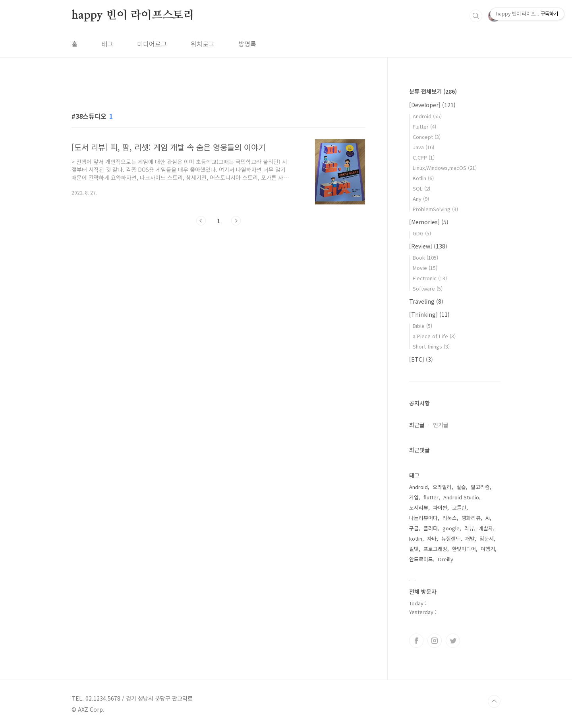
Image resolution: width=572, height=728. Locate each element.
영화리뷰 (471, 518)
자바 (432, 538)
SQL (421, 188)
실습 (461, 487)
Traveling (426, 301)
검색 (476, 16)
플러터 (431, 528)
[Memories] (429, 222)
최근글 (417, 425)
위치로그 (203, 44)
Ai (488, 518)
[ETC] (421, 359)
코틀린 (459, 507)
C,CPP (424, 157)
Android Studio (461, 497)
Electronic (430, 278)
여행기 (488, 549)
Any (421, 199)
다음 (236, 221)
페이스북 (416, 641)
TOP (494, 701)
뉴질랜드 (451, 538)
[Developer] (432, 105)
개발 (470, 538)
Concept (427, 137)
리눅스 (450, 518)
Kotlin (423, 178)
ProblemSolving (435, 209)
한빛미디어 (464, 549)
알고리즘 (480, 487)
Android (427, 116)
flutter (431, 497)
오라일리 (442, 487)
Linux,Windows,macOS (445, 168)
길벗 (414, 549)
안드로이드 (421, 559)
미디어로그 (152, 44)
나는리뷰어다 (423, 518)
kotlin (416, 538)
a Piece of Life (434, 336)
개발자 (486, 528)
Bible (422, 326)
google (451, 528)
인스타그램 (435, 641)
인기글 (441, 425)
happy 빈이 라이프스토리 (133, 15)
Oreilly (445, 559)
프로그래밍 (435, 549)
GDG (422, 233)
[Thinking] (429, 314)
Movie (425, 268)
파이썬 (440, 507)
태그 (107, 44)
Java (423, 147)
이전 (201, 221)
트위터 (453, 641)
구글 (414, 528)
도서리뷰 (419, 507)
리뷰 (469, 528)
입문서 (487, 538)
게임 (414, 497)
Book (425, 257)
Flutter (424, 126)
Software (428, 288)
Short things (431, 346)
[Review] (428, 246)
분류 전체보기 (433, 91)
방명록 (247, 44)
